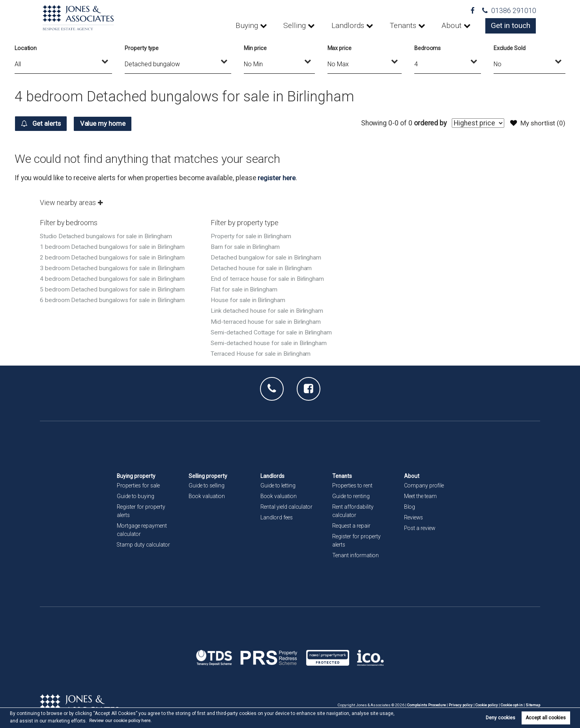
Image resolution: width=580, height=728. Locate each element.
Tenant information (356, 555)
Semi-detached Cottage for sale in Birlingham (273, 332)
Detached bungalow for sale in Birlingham (267, 257)
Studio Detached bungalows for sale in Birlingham (108, 236)
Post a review (421, 528)
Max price (340, 48)
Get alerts (43, 123)
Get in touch (512, 26)
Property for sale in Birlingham (252, 236)
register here (277, 177)
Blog (410, 506)
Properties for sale (140, 485)
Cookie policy (485, 705)
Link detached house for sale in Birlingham (269, 310)
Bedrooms (428, 48)
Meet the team (421, 496)
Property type (142, 48)
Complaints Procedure (424, 705)
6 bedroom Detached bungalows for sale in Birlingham (114, 300)
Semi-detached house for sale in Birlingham (270, 343)
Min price (255, 48)
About (455, 26)
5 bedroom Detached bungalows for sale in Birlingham (114, 289)
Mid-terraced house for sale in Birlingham (267, 321)
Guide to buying (136, 496)
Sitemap (533, 705)
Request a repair (352, 525)
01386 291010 (509, 11)
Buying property (137, 476)
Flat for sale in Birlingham (245, 289)
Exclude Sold (510, 48)
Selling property (208, 476)
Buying (261, 26)
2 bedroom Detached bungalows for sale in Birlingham (114, 257)
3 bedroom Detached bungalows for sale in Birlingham (114, 268)
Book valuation (207, 496)
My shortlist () (537, 123)
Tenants (409, 26)
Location (26, 48)
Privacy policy (458, 705)
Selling (306, 26)
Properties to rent (354, 485)
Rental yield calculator (287, 506)
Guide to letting (279, 485)
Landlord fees (277, 517)
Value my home (109, 123)
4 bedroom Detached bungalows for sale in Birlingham (114, 278)
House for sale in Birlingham (249, 300)
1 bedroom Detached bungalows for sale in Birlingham (114, 246)
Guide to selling (207, 485)
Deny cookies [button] (500, 718)
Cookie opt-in (511, 705)
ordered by (428, 123)
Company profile (425, 485)
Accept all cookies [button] (546, 718)
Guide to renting (352, 496)
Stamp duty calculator (144, 544)
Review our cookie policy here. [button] (122, 721)
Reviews (414, 517)
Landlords (356, 26)
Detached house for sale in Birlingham (263, 268)
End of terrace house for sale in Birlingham (269, 278)
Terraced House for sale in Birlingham (262, 353)
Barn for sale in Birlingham (246, 246)
